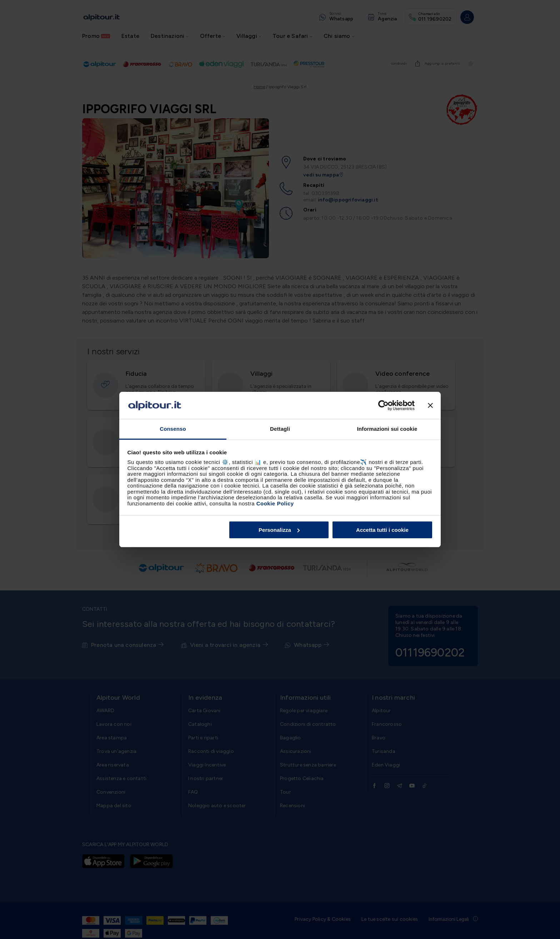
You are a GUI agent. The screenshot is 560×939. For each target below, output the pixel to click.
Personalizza (279, 530)
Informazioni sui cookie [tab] (387, 429)
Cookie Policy (275, 503)
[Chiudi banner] (430, 405)
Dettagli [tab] (280, 429)
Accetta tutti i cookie (382, 530)
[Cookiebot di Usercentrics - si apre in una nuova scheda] (383, 405)
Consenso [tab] (173, 429)
